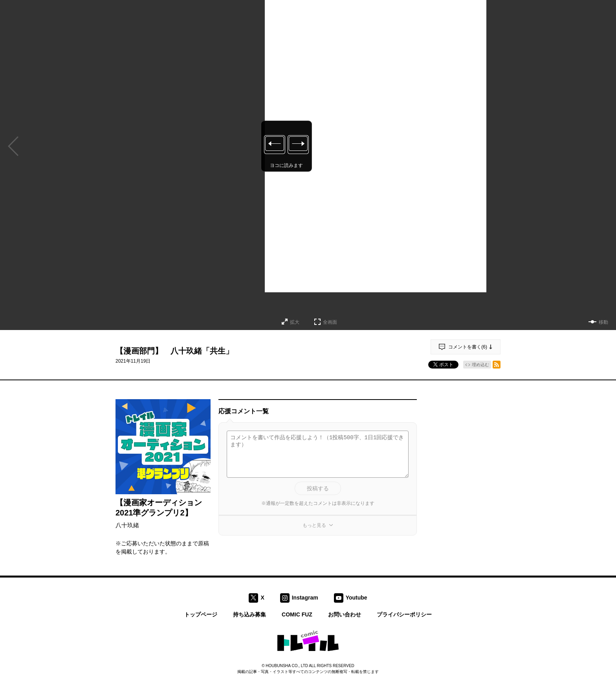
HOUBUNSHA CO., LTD (287, 666)
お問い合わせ (345, 614)
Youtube (357, 597)
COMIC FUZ (297, 614)
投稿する (318, 488)
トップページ (201, 614)
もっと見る (314, 525)
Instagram (305, 597)
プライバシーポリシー (404, 614)
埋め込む (480, 365)
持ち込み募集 (249, 614)
